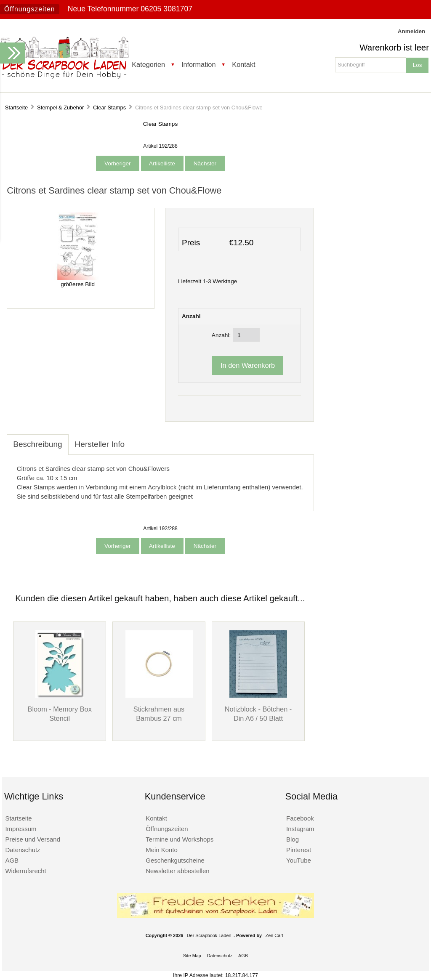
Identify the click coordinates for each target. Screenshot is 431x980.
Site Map (192, 956)
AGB (12, 860)
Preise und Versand (33, 839)
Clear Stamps (109, 108)
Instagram (300, 829)
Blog (293, 839)
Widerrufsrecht (25, 871)
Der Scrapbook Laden (209, 935)
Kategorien (148, 64)
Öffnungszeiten (30, 9)
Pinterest (299, 850)
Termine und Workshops (180, 839)
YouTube (299, 860)
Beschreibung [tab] (37, 444)
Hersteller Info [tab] (100, 444)
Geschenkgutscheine (175, 860)
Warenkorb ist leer (394, 48)
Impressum (21, 829)
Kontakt (243, 64)
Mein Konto (162, 850)
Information (199, 64)
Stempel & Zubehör (60, 108)
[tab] (137, 440)
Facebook (300, 818)
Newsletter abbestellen (177, 871)
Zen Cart (274, 935)
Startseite (17, 108)
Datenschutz (23, 850)
